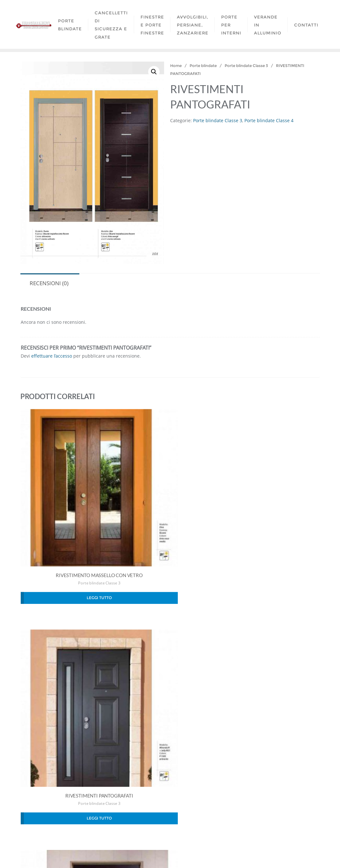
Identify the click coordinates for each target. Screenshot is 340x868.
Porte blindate (203, 66)
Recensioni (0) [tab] (49, 283)
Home (176, 66)
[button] (154, 72)
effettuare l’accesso (52, 356)
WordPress (207, 854)
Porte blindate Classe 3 (246, 66)
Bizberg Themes (269, 854)
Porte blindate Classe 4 (269, 120)
